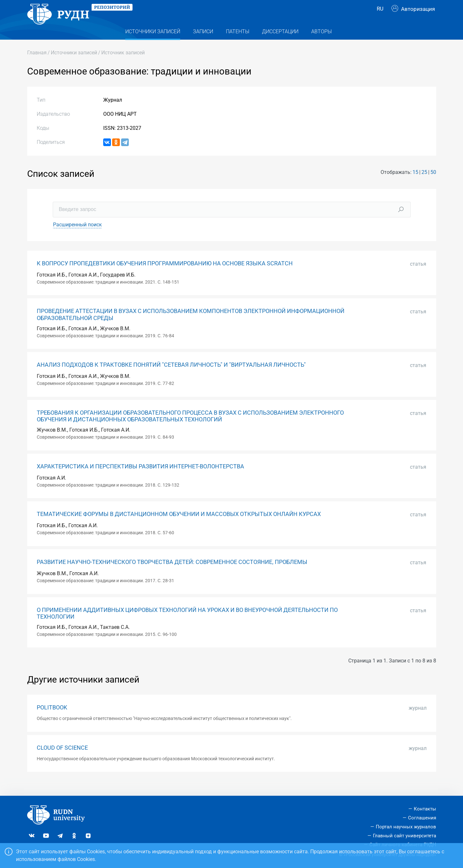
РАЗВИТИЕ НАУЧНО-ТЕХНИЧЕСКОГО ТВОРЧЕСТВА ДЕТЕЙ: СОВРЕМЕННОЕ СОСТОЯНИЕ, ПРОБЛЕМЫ (172, 573)
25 (424, 184)
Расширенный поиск (77, 236)
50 (433, 184)
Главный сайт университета (405, 836)
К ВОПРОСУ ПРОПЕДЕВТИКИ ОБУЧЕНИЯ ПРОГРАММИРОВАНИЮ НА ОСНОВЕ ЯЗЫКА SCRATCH (165, 275)
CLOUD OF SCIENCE (62, 759)
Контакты (425, 809)
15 (415, 184)
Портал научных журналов (406, 827)
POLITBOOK (52, 719)
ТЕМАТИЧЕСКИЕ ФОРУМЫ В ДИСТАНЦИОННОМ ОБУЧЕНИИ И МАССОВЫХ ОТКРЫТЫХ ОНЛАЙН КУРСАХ (179, 526)
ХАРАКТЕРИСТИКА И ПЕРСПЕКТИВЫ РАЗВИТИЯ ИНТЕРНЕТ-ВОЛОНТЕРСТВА (140, 478)
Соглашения (422, 818)
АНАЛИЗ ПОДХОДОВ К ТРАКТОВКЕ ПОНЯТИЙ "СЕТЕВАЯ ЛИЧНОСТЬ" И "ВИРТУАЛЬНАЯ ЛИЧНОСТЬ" (171, 376)
